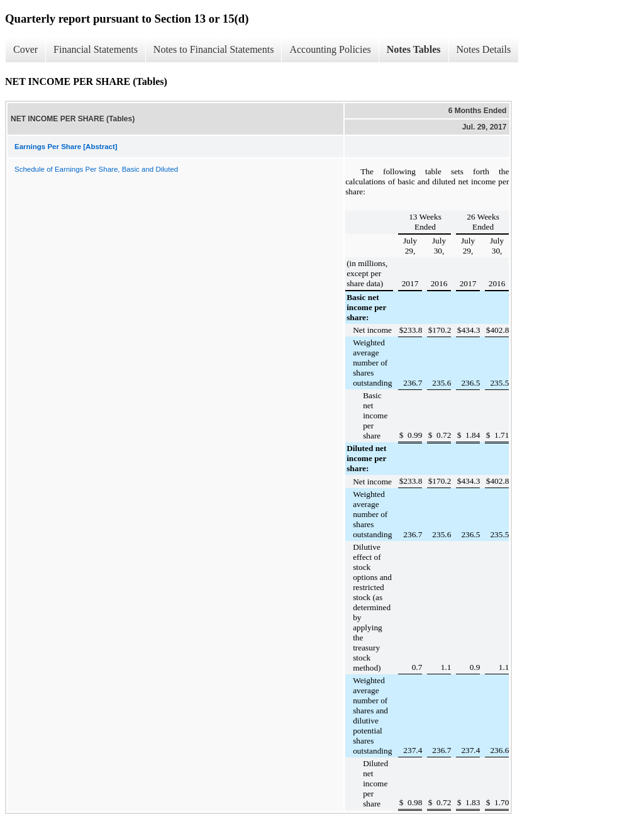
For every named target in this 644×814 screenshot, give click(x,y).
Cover (25, 49)
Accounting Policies (330, 49)
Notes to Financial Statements (214, 49)
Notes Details (484, 49)
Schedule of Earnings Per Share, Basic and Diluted (96, 169)
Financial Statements (96, 49)
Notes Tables (414, 49)
